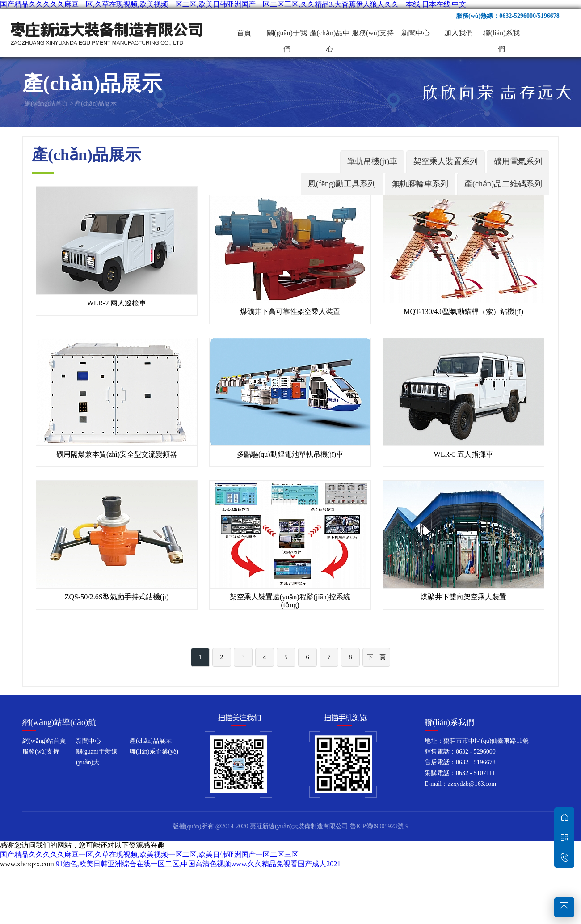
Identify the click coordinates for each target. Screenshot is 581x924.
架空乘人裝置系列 (446, 161)
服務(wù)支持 (373, 33)
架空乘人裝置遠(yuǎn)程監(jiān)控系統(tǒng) (290, 601)
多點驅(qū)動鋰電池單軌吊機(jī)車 (290, 454)
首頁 (244, 33)
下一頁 (376, 657)
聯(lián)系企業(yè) (154, 752)
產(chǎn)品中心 (330, 35)
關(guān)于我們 (287, 35)
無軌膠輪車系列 (420, 184)
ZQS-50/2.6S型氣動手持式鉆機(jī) (117, 597)
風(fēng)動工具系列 (342, 184)
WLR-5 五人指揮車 (464, 454)
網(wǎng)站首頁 (46, 104)
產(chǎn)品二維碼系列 (503, 184)
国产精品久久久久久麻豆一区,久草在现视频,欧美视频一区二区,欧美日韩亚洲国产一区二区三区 (149, 854)
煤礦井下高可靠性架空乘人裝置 (290, 312)
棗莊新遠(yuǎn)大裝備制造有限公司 (107, 33)
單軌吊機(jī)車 (372, 161)
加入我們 (459, 33)
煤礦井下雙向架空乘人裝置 (463, 597)
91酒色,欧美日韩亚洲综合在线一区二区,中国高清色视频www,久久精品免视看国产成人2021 (198, 864)
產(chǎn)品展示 (96, 104)
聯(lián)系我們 (502, 35)
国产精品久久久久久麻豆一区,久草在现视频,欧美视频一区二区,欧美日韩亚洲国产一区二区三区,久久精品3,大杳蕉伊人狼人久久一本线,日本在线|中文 (233, 4)
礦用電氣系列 (518, 161)
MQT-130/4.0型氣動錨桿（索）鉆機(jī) (463, 312)
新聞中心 (416, 33)
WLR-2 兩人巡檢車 (117, 303)
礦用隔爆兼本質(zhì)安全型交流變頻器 (117, 454)
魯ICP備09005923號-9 (379, 826)
